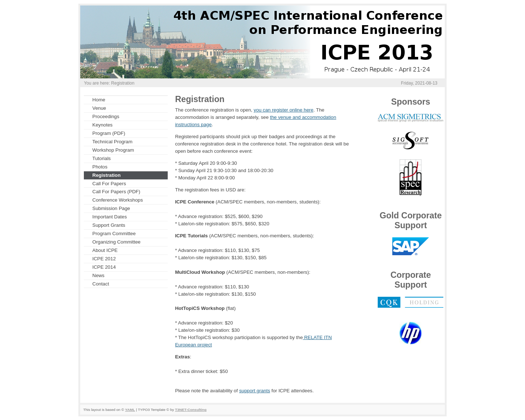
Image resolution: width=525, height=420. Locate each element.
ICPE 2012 (104, 259)
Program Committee (114, 234)
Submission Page (111, 208)
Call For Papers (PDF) (116, 192)
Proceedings (106, 116)
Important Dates (110, 217)
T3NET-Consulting (191, 410)
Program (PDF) (109, 133)
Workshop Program (113, 150)
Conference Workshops (118, 200)
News (98, 275)
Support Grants (109, 225)
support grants (255, 391)
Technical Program (112, 142)
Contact (101, 284)
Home (99, 100)
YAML (130, 410)
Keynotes (102, 125)
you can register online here (284, 110)
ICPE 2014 (104, 267)
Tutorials (101, 158)
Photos (100, 167)
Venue (99, 108)
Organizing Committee (116, 242)
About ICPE (105, 250)
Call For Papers (109, 184)
